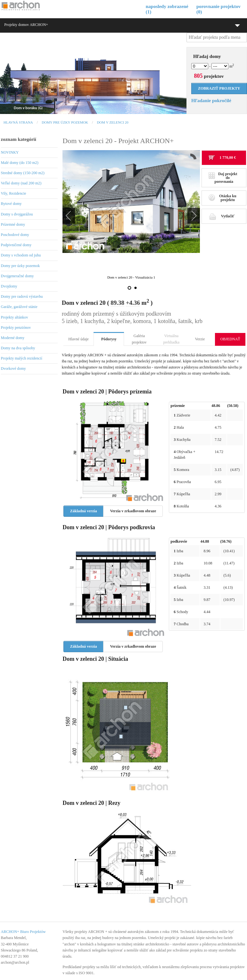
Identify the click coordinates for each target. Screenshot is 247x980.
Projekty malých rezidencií (22, 358)
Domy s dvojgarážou (17, 214)
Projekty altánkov (15, 317)
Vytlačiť (221, 216)
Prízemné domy (13, 224)
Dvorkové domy (13, 369)
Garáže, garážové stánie (19, 307)
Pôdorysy (109, 339)
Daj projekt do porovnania (223, 178)
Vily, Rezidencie (14, 193)
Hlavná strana (18, 122)
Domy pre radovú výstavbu (22, 296)
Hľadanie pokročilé (211, 101)
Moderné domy (13, 338)
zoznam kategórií (19, 139)
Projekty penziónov (16, 328)
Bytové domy (11, 204)
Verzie (200, 339)
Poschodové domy (15, 235)
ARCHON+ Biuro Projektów (23, 932)
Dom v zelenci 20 (112, 122)
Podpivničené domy (16, 245)
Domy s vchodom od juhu (21, 255)
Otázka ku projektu (222, 198)
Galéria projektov (139, 339)
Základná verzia (84, 511)
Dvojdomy (9, 286)
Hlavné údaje (78, 339)
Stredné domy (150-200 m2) (23, 173)
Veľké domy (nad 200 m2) (21, 183)
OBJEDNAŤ (230, 339)
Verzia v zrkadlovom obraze (133, 511)
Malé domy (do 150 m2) (20, 163)
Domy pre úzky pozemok (65, 122)
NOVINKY (10, 152)
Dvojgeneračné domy (17, 276)
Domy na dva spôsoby (18, 348)
